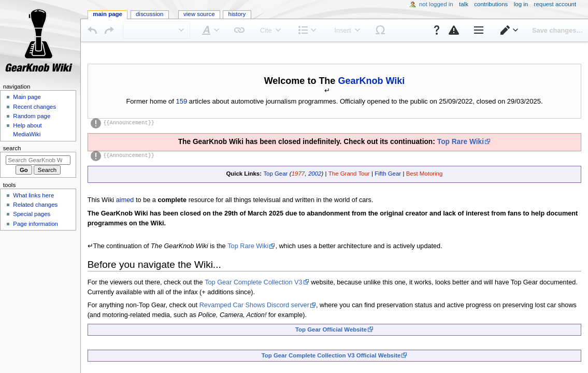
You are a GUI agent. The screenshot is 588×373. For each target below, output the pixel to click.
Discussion (149, 14)
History (237, 14)
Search (12, 148)
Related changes (35, 205)
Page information (35, 224)
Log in (521, 4)
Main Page (107, 14)
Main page (27, 97)
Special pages (32, 214)
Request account (555, 4)
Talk (464, 4)
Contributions (491, 4)
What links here (33, 195)
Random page (32, 116)
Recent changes (34, 107)
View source (199, 14)
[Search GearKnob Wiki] (38, 160)
